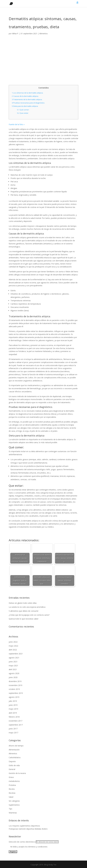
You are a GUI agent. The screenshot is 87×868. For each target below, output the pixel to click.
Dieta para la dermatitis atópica (25, 106)
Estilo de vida (14, 765)
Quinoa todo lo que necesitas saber (24, 619)
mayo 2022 (13, 646)
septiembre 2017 (16, 725)
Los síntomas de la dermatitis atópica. (28, 93)
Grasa (11, 777)
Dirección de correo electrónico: (34, 842)
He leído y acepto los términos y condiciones (29, 847)
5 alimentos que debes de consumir (24, 611)
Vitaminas (13, 813)
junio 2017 (13, 729)
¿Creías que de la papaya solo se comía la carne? (29, 615)
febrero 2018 (14, 717)
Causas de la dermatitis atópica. (25, 96)
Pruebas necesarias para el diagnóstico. (28, 103)
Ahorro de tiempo (16, 746)
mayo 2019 (13, 709)
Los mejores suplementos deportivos (24, 826)
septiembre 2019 (16, 693)
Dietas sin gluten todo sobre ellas (23, 603)
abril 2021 (13, 669)
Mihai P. (15, 34)
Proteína (12, 785)
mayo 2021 (13, 666)
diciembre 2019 (15, 681)
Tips (10, 809)
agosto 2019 (14, 697)
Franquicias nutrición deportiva (21, 829)
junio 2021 (13, 662)
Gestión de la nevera (17, 773)
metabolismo (14, 781)
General (12, 769)
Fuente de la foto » (17, 124)
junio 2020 (13, 677)
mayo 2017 (13, 733)
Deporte (12, 761)
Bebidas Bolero (41, 829)
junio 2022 (13, 642)
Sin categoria (14, 801)
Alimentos (43, 34)
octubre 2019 (14, 689)
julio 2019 (13, 701)
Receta (12, 789)
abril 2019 (13, 713)
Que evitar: (23, 113)
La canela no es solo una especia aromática (27, 607)
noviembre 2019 (15, 685)
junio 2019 (13, 705)
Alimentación (14, 750)
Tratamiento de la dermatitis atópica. (27, 99)
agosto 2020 (14, 673)
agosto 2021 (14, 658)
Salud (11, 797)
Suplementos (14, 805)
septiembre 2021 (16, 654)
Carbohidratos (15, 757)
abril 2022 (13, 650)
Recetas (12, 793)
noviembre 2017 (15, 721)
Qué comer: (23, 110)
